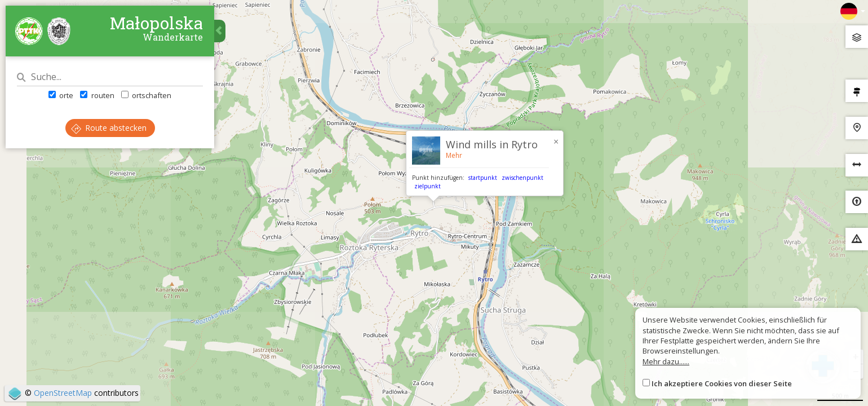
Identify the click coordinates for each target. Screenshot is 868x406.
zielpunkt (428, 186)
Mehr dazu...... (666, 361)
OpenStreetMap (63, 393)
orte (61, 95)
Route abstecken (109, 128)
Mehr (454, 155)
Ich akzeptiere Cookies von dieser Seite (722, 383)
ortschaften (146, 95)
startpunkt (483, 178)
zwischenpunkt (522, 178)
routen (97, 95)
